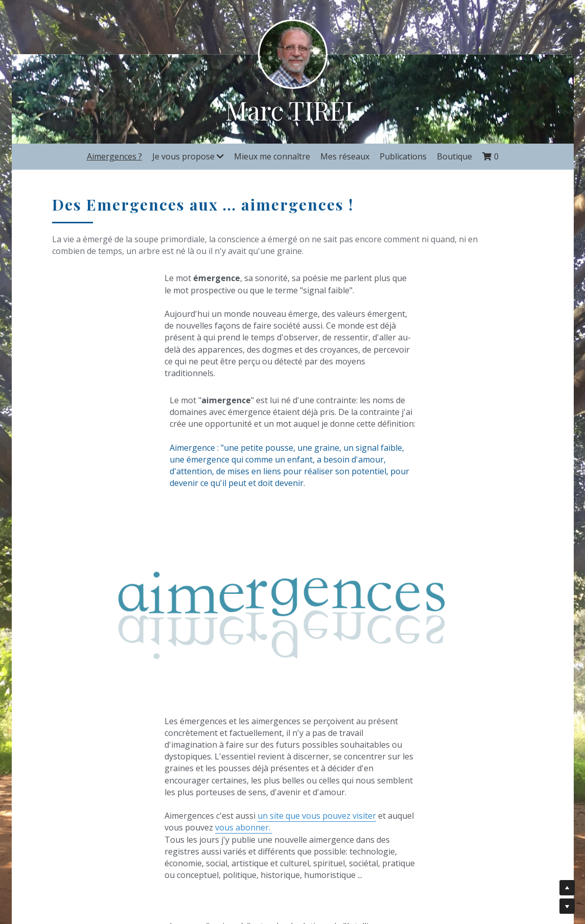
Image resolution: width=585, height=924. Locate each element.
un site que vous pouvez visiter (202, 718)
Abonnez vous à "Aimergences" (418, 809)
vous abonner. (157, 730)
